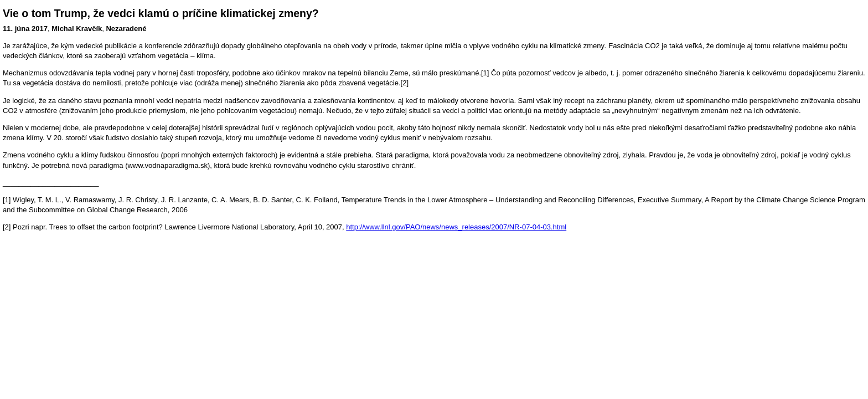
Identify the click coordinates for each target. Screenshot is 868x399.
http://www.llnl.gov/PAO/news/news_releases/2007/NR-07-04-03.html (456, 227)
